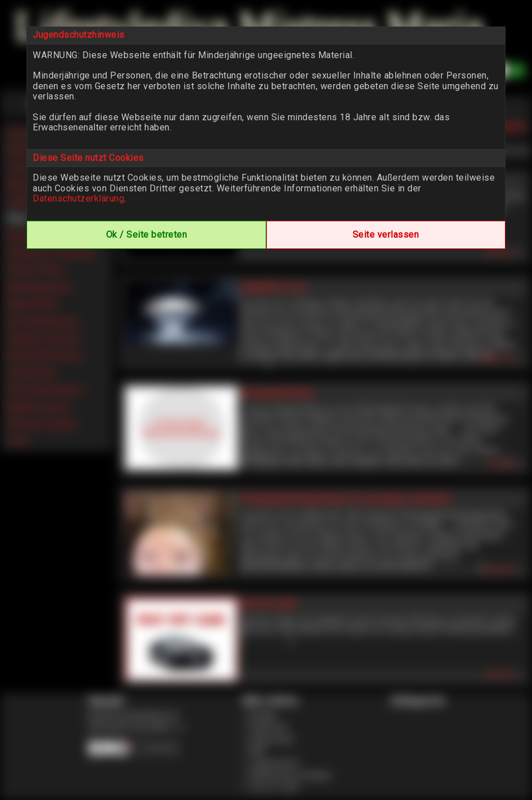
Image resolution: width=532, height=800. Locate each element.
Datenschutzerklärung (78, 198)
